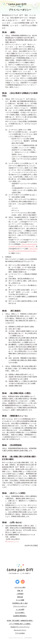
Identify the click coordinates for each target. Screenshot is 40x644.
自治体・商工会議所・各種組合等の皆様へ (20, 621)
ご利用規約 (20, 594)
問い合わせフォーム (12, 541)
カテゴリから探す (20, 587)
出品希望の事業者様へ (20, 616)
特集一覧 (20, 591)
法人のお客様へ (20, 613)
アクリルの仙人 (20, 633)
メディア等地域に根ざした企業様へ (20, 624)
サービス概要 (20, 600)
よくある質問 (20, 610)
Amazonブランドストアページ (20, 627)
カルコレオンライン (20, 630)
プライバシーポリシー (20, 606)
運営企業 (20, 597)
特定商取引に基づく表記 (20, 603)
